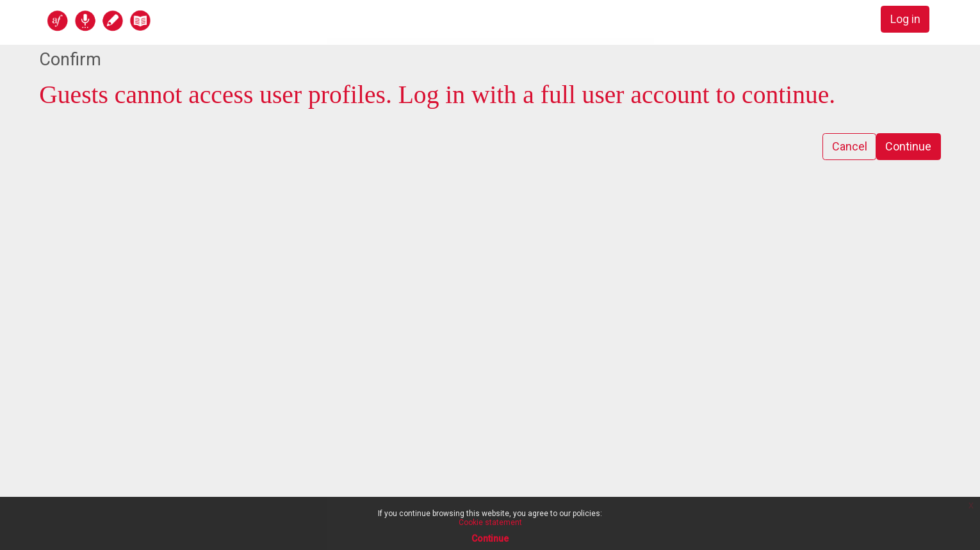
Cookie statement (490, 522)
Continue (908, 147)
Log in (905, 20)
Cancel (849, 147)
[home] (149, 20)
